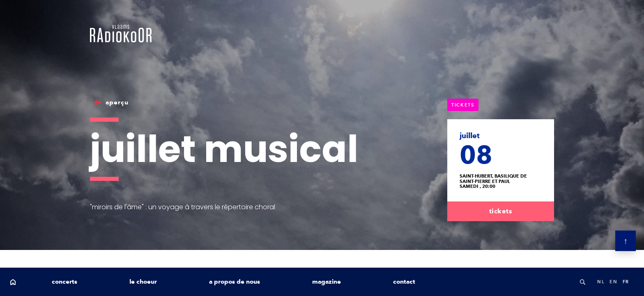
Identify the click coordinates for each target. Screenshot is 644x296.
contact (404, 282)
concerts (64, 282)
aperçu (117, 102)
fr (626, 282)
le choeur (143, 282)
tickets (501, 211)
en (613, 282)
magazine (327, 282)
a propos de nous (235, 282)
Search (582, 282)
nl (601, 282)
